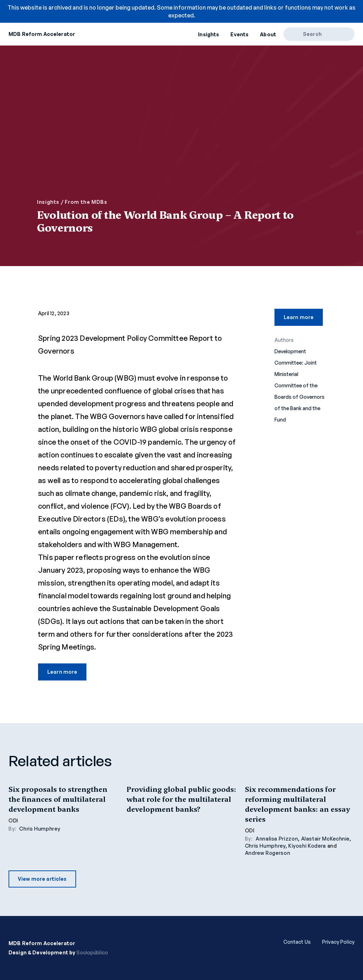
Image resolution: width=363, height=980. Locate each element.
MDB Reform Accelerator (42, 34)
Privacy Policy (338, 942)
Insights (209, 34)
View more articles (42, 879)
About (268, 34)
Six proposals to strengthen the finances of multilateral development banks (58, 799)
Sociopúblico (92, 952)
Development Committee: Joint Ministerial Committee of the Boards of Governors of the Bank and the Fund (300, 385)
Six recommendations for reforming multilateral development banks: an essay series (297, 804)
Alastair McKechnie (325, 839)
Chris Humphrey (40, 829)
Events (239, 34)
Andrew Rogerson (268, 853)
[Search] (296, 34)
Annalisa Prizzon (277, 839)
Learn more (62, 672)
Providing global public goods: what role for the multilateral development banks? (181, 799)
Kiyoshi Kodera (307, 846)
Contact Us (297, 942)
